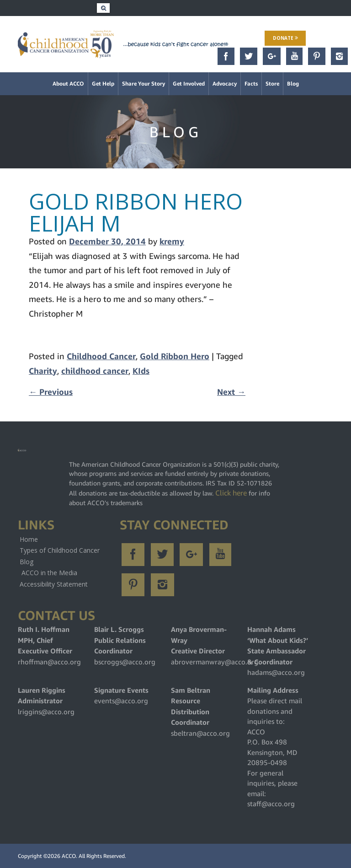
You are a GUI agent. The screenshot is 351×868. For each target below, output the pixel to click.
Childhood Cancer (101, 356)
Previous (51, 392)
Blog (293, 84)
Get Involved (189, 84)
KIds (141, 371)
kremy (172, 241)
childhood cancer (95, 371)
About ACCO (68, 84)
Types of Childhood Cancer (60, 550)
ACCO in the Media (49, 573)
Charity (43, 371)
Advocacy (225, 84)
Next (231, 392)
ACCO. (69, 856)
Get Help (103, 84)
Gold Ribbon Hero (175, 356)
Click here (231, 493)
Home (29, 539)
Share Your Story (144, 84)
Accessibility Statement (54, 584)
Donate (285, 38)
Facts (251, 84)
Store (272, 84)
